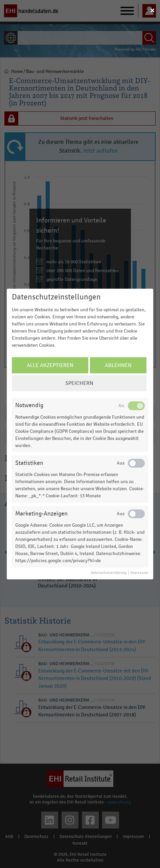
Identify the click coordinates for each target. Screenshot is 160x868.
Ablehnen (118, 365)
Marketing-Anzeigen (41, 514)
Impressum (139, 573)
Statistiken (29, 463)
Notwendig (29, 405)
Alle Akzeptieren (50, 365)
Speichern (79, 383)
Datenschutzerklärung (109, 573)
